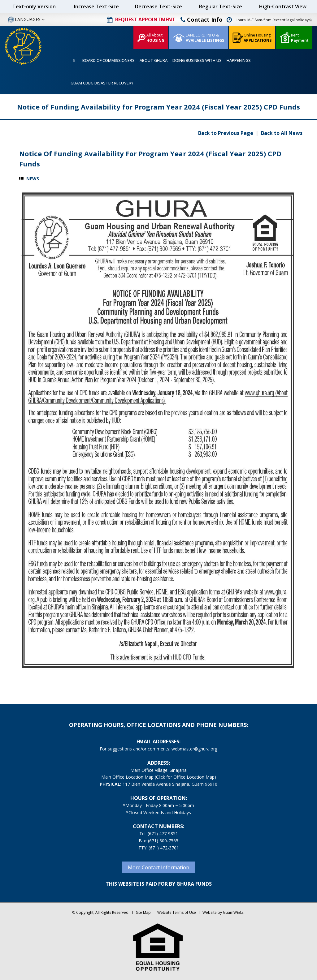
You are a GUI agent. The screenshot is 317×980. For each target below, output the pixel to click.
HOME (74, 61)
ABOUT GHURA (154, 60)
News (33, 179)
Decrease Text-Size (158, 6)
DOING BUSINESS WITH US (197, 60)
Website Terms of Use (177, 912)
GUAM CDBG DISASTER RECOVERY (102, 83)
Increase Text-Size (96, 6)
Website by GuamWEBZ (223, 912)
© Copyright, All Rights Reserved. (101, 912)
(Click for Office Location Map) (185, 777)
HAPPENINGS (239, 60)
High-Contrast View (283, 6)
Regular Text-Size (221, 6)
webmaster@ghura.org (194, 749)
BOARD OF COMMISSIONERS (109, 60)
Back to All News (282, 133)
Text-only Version (34, 6)
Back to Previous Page (226, 133)
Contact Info (202, 19)
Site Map (143, 912)
